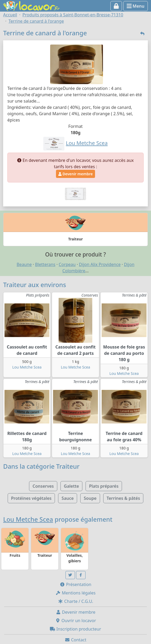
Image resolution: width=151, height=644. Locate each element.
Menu (136, 6)
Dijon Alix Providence (100, 264)
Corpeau (67, 264)
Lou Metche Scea (27, 367)
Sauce (68, 498)
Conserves (43, 486)
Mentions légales (76, 593)
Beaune (24, 264)
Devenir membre (76, 174)
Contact (76, 640)
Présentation (76, 584)
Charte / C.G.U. (76, 601)
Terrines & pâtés (123, 498)
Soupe (90, 498)
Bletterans (45, 264)
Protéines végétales (31, 498)
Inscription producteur (76, 629)
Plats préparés (104, 486)
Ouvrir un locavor (76, 621)
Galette (71, 486)
